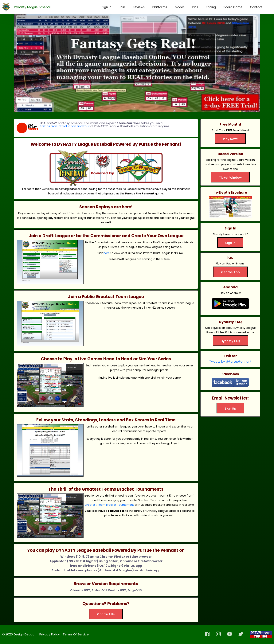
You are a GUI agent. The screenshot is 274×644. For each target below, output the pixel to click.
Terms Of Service (76, 634)
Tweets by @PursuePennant (230, 362)
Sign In (107, 7)
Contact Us (106, 614)
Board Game (233, 7)
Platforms (160, 7)
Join (122, 7)
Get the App (230, 272)
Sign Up (230, 409)
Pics (195, 7)
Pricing (211, 7)
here (107, 253)
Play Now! (230, 139)
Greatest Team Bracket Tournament (109, 505)
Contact (256, 7)
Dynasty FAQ (230, 341)
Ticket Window (230, 178)
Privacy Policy (49, 634)
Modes (180, 7)
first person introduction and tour (65, 126)
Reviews (139, 7)
